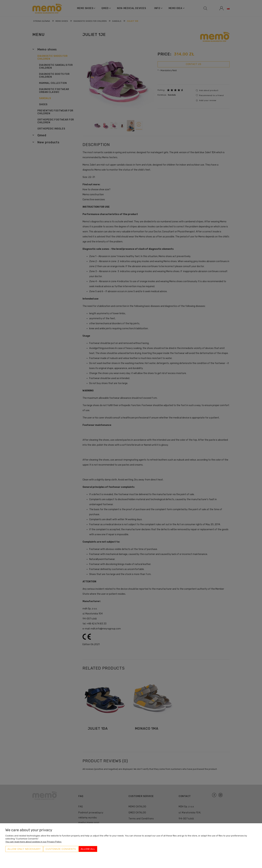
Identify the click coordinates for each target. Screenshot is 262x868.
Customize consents (61, 849)
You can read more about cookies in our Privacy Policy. (34, 842)
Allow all (88, 849)
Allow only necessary (24, 849)
